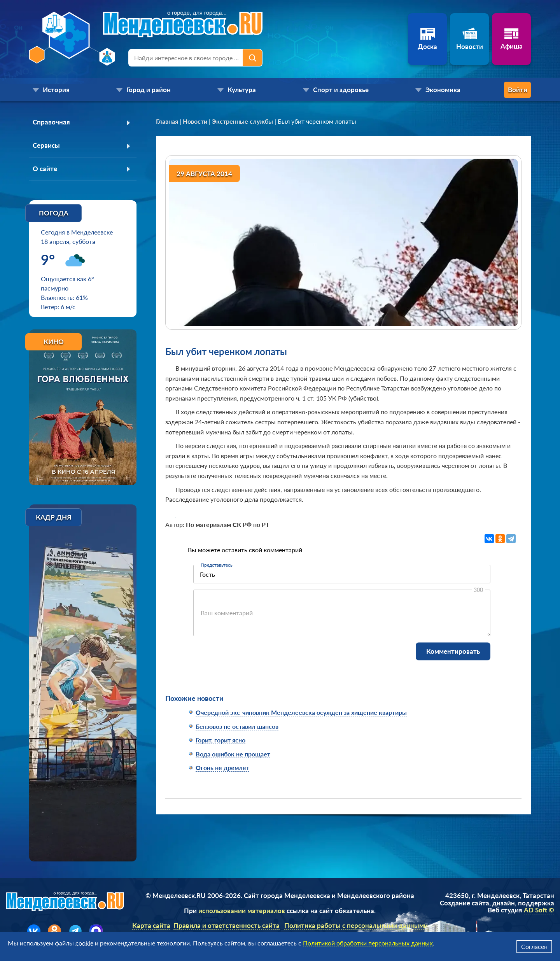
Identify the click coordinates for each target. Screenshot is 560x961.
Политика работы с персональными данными (356, 927)
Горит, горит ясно (220, 740)
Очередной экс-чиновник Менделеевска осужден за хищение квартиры (301, 712)
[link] (168, 121)
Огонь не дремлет (222, 768)
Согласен (534, 946)
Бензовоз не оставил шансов (237, 726)
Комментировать (453, 651)
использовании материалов (242, 912)
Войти (500, 90)
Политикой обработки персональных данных (368, 943)
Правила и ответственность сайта (227, 927)
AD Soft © (539, 911)
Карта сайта (151, 927)
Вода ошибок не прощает (233, 754)
